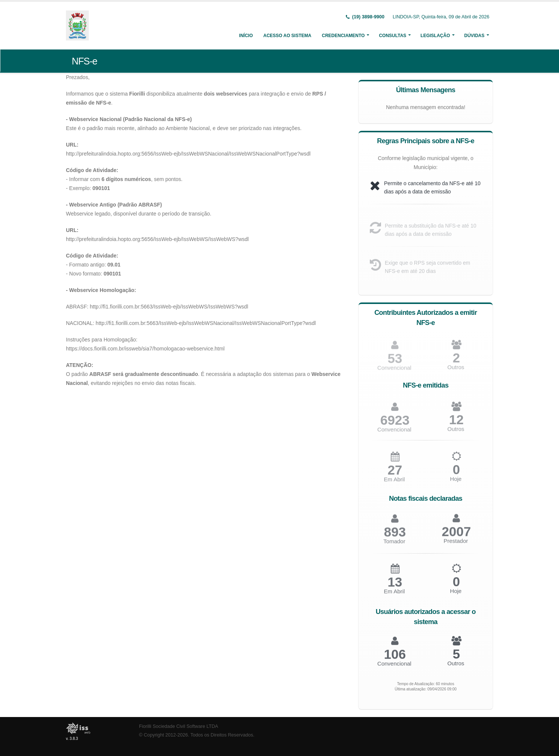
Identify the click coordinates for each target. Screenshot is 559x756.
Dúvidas (474, 36)
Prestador (456, 544)
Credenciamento (343, 36)
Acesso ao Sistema (287, 36)
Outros (456, 370)
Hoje (456, 482)
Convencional (394, 432)
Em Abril (395, 483)
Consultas (392, 36)
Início (246, 36)
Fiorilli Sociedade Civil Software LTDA (179, 726)
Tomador (394, 544)
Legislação (435, 36)
